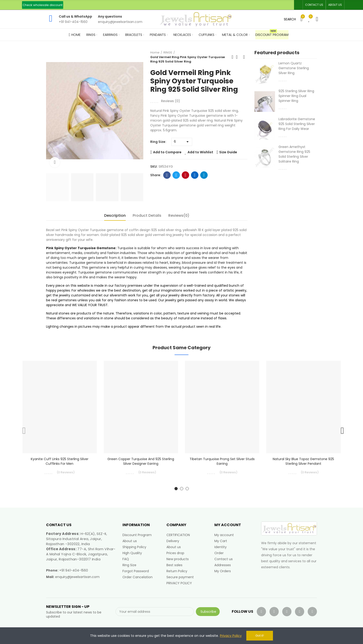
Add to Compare (167, 152)
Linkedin (195, 175)
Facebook (167, 175)
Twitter (176, 175)
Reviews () (171, 101)
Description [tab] (115, 215)
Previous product (232, 57)
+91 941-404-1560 (74, 570)
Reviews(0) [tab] (179, 215)
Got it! (260, 636)
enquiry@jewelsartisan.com (77, 577)
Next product (244, 57)
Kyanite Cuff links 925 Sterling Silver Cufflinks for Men (60, 461)
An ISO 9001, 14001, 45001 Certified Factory (169, 5)
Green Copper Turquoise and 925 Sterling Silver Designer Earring (141, 461)
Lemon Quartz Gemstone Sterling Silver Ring (294, 68)
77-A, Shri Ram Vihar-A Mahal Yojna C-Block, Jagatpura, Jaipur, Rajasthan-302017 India (81, 554)
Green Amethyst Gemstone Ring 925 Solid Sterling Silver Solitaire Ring (294, 154)
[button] (43, 5)
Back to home (238, 57)
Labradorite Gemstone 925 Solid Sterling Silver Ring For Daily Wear (297, 124)
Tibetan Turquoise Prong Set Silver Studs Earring (222, 461)
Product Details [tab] (147, 215)
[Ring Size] (182, 142)
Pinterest (186, 175)
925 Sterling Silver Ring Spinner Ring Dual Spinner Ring (296, 96)
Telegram (204, 175)
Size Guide (228, 152)
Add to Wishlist (200, 152)
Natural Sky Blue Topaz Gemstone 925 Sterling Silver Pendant (303, 461)
